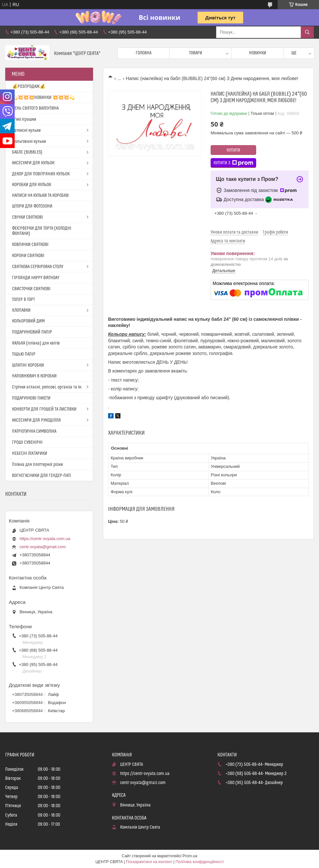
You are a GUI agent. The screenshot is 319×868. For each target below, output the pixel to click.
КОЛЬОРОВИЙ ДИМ (28, 321)
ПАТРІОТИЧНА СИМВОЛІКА (34, 431)
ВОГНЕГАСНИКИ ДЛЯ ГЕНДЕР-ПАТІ (42, 476)
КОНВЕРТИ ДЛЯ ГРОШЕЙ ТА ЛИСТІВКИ (44, 409)
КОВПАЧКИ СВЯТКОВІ (30, 245)
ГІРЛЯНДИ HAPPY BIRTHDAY (36, 278)
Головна (144, 53)
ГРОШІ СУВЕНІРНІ (27, 442)
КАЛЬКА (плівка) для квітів (36, 343)
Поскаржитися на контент (149, 862)
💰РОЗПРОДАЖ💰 (29, 87)
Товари (196, 53)
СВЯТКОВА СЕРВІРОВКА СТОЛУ (38, 267)
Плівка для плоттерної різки (37, 465)
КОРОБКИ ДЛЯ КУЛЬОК (32, 185)
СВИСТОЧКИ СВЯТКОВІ (31, 289)
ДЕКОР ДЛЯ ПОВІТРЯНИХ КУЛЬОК (41, 174)
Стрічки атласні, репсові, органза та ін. (47, 387)
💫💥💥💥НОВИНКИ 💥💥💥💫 (43, 98)
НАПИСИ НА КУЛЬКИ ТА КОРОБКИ (40, 196)
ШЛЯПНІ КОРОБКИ (28, 365)
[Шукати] (307, 32)
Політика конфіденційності (200, 862)
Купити (233, 150)
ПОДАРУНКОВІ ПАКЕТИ (31, 398)
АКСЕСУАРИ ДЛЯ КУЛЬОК (33, 163)
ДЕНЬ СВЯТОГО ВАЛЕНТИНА (35, 108)
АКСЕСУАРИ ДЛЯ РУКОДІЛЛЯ (36, 420)
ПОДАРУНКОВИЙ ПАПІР (32, 332)
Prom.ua (190, 856)
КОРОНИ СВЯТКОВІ (28, 256)
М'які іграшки (24, 119)
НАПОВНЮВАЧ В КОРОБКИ (34, 376)
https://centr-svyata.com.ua (45, 539)
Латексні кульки (26, 130)
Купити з (233, 163)
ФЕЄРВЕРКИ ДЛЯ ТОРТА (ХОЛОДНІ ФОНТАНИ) (42, 231)
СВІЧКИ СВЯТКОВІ (28, 217)
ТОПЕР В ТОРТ (23, 300)
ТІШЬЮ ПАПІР (24, 354)
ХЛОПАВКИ (21, 310)
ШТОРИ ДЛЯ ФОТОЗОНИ (32, 206)
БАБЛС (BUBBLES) (27, 152)
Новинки (258, 53)
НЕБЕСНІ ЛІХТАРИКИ (30, 454)
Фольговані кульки (29, 142)
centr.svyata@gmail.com (43, 547)
